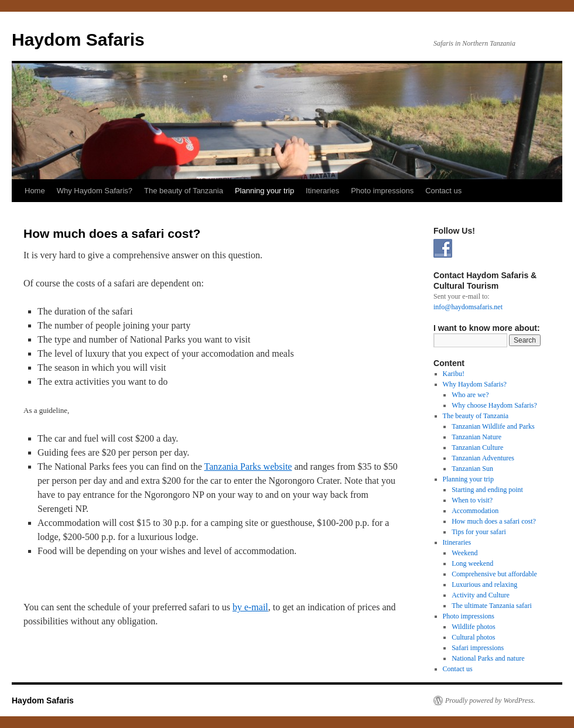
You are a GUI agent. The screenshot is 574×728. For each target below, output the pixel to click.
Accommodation (475, 511)
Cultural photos (473, 637)
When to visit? (472, 500)
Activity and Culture (481, 595)
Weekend (464, 553)
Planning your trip (264, 191)
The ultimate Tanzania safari (492, 606)
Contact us (443, 191)
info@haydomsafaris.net (468, 307)
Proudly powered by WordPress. (490, 700)
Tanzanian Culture (477, 447)
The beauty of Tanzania (184, 191)
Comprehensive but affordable (494, 574)
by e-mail (250, 607)
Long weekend (472, 563)
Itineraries (322, 191)
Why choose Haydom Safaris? (494, 405)
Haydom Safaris (78, 40)
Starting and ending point (487, 490)
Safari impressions (478, 648)
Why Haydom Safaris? (95, 191)
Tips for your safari (479, 532)
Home (35, 191)
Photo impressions (382, 191)
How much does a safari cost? (494, 521)
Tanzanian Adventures (483, 458)
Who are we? (470, 395)
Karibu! (454, 374)
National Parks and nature (488, 658)
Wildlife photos (474, 627)
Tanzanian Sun (472, 469)
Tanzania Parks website (248, 466)
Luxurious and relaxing (484, 585)
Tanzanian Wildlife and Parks (493, 426)
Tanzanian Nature (476, 437)
